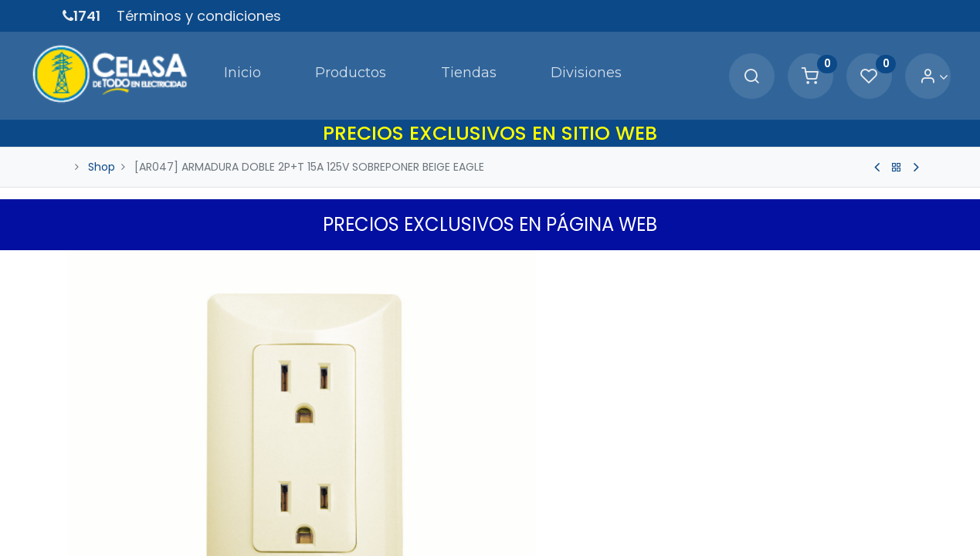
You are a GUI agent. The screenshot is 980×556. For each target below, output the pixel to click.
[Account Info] (902, 66)
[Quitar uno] (519, 492)
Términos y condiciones (199, 16)
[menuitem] (195, 65)
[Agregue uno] (584, 492)
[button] (908, 245)
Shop (102, 145)
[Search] (720, 66)
